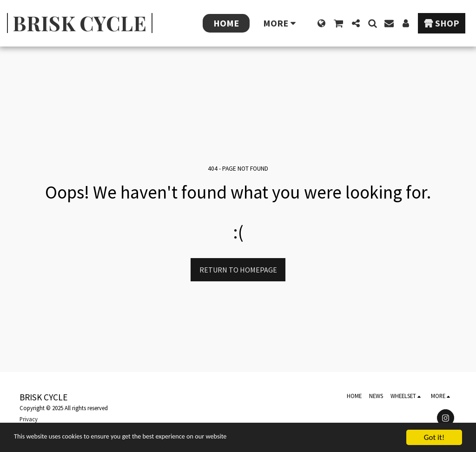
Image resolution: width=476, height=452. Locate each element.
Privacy (29, 419)
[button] (338, 23)
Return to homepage (238, 270)
